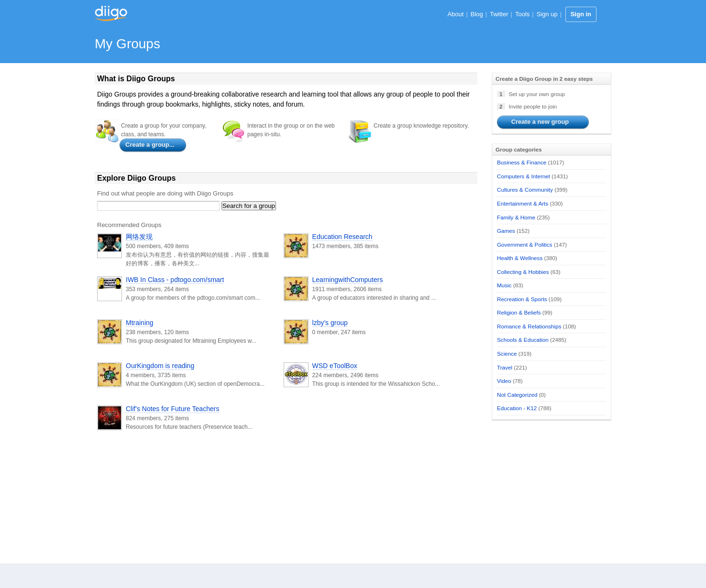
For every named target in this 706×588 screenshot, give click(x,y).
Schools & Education (523, 340)
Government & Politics (525, 245)
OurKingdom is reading (160, 366)
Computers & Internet (524, 176)
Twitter (499, 14)
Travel (505, 367)
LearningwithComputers (348, 280)
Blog (477, 14)
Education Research (342, 237)
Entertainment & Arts (523, 203)
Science (507, 354)
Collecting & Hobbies (523, 272)
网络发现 (139, 237)
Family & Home (516, 217)
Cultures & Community (525, 190)
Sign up (547, 14)
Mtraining (140, 323)
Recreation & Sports (522, 299)
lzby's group (330, 323)
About (455, 14)
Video (504, 381)
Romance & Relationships (529, 326)
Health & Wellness (520, 258)
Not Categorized (517, 395)
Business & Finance (522, 162)
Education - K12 (517, 408)
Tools (522, 14)
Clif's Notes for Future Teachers (172, 409)
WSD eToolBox (335, 366)
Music (504, 285)
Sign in (581, 14)
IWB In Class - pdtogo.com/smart (175, 280)
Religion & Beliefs (519, 312)
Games (506, 231)
